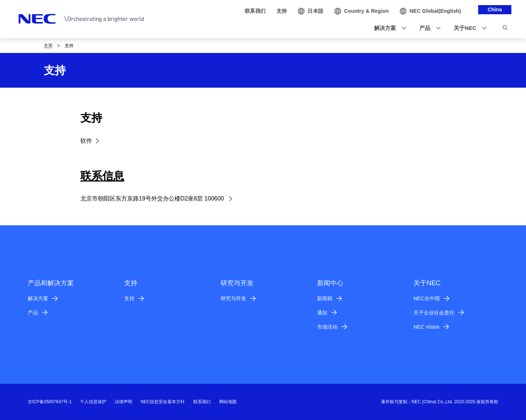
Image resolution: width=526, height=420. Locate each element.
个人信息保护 (93, 402)
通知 (322, 313)
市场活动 (327, 327)
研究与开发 (233, 298)
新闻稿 (325, 298)
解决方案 (38, 298)
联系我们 (202, 402)
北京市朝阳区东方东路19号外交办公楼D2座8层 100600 (153, 198)
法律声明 (123, 402)
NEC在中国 (427, 298)
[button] (388, 28)
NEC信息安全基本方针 (163, 402)
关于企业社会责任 (434, 313)
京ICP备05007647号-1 (50, 402)
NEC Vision (426, 327)
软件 (86, 141)
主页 (48, 46)
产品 (33, 313)
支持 (129, 298)
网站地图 (228, 402)
